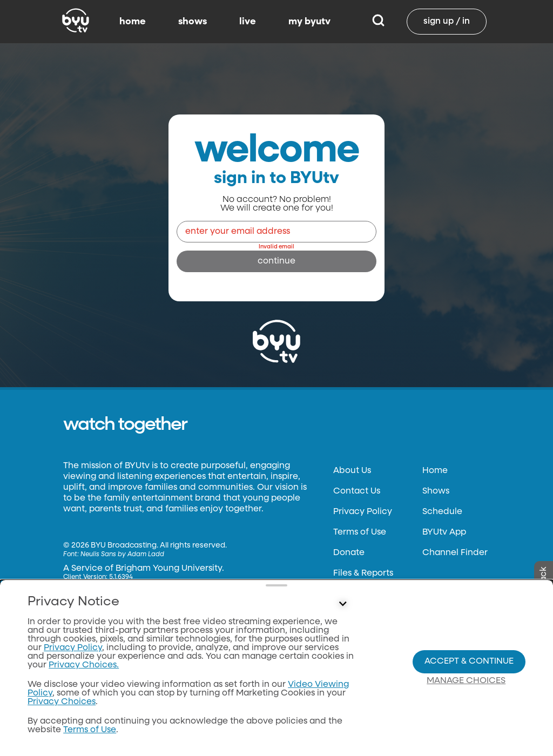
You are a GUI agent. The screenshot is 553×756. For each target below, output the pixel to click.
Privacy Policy (363, 512)
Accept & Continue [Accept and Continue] (469, 661)
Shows (436, 491)
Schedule (442, 512)
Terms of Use (360, 532)
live (248, 22)
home (133, 22)
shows (193, 22)
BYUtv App (444, 532)
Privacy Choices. (84, 665)
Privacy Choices (62, 702)
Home (435, 471)
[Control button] (342, 604)
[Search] (378, 22)
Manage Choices (466, 681)
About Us (352, 471)
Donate (349, 553)
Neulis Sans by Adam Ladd (122, 555)
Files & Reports (363, 573)
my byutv (309, 22)
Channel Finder (455, 553)
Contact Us (357, 491)
